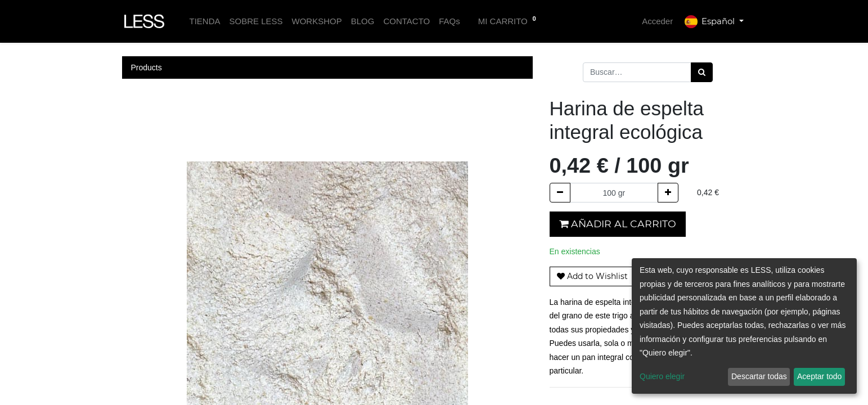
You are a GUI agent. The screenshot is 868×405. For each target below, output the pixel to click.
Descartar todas (759, 376)
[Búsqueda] (702, 72)
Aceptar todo (819, 376)
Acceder (657, 21)
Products (147, 67)
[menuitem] (204, 22)
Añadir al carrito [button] (618, 224)
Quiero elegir (662, 376)
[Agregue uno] (668, 193)
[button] (592, 276)
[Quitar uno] (560, 193)
